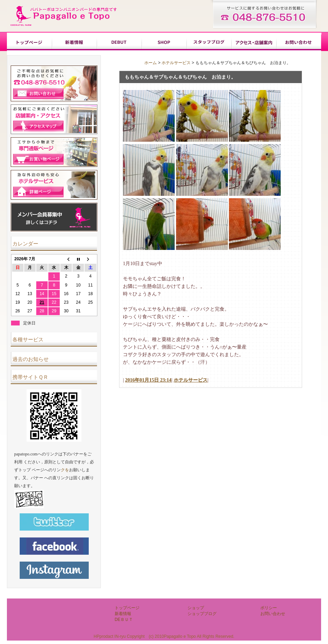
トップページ (29, 42)
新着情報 (74, 42)
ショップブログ (209, 42)
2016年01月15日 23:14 (148, 380)
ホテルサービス (176, 63)
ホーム (151, 63)
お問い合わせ (299, 42)
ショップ (164, 42)
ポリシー (254, 42)
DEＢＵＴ (119, 42)
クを (65, 470)
